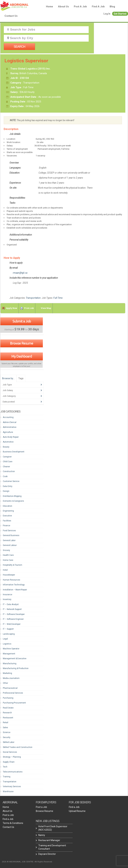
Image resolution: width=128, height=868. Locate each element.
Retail (5, 722)
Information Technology (14, 585)
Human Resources (11, 580)
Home (49, 7)
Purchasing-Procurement (14, 703)
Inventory (7, 599)
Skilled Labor (9, 742)
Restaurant (8, 718)
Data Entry (8, 486)
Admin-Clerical (10, 422)
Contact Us (11, 16)
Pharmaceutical (10, 688)
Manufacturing (10, 664)
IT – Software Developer (14, 614)
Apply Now (12, 308)
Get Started (120, 14)
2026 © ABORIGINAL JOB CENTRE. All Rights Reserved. (27, 862)
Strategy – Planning (12, 757)
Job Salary (8, 390)
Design (6, 491)
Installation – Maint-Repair (15, 590)
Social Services (10, 752)
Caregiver (7, 457)
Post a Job (80, 7)
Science (7, 732)
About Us (63, 7)
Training (7, 777)
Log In (107, 14)
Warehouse (8, 791)
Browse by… (8, 378)
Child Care (8, 462)
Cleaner (6, 467)
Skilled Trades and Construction (18, 747)
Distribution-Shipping (12, 496)
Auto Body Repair (11, 437)
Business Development (14, 452)
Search (19, 47)
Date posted (9, 402)
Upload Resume (77, 811)
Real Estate (8, 708)
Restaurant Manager (49, 840)
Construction (9, 471)
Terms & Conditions (13, 823)
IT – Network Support (12, 609)
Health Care (8, 555)
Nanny (42, 835)
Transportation (33, 298)
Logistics (7, 644)
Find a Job (98, 7)
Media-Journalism (11, 678)
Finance (6, 526)
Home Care (8, 560)
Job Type (7, 385)
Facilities (7, 521)
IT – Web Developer (12, 624)
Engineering (8, 511)
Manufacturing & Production (16, 668)
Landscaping (9, 634)
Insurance (7, 595)
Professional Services (13, 693)
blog (112, 7)
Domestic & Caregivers (13, 501)
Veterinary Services (12, 786)
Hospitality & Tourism (12, 565)
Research (7, 713)
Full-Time (58, 298)
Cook (5, 476)
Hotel (5, 570)
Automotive (8, 442)
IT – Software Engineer (13, 619)
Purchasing (8, 698)
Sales (5, 728)
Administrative (10, 427)
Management (9, 654)
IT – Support (8, 629)
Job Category (9, 396)
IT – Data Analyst (11, 604)
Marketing (7, 673)
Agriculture (8, 432)
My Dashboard (22, 356)
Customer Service (11, 481)
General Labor (9, 540)
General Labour (10, 545)
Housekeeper (9, 575)
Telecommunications (13, 772)
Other (5, 683)
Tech (5, 767)
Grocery (6, 550)
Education (7, 506)
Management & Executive (15, 659)
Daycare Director (47, 854)
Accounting (8, 417)
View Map (46, 308)
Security (7, 737)
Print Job (29, 308)
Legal (5, 639)
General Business (11, 535)
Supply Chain (9, 762)
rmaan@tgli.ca (20, 273)
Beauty (6, 447)
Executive (7, 516)
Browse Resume (22, 343)
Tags (21, 378)
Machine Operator (11, 649)
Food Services (9, 531)
